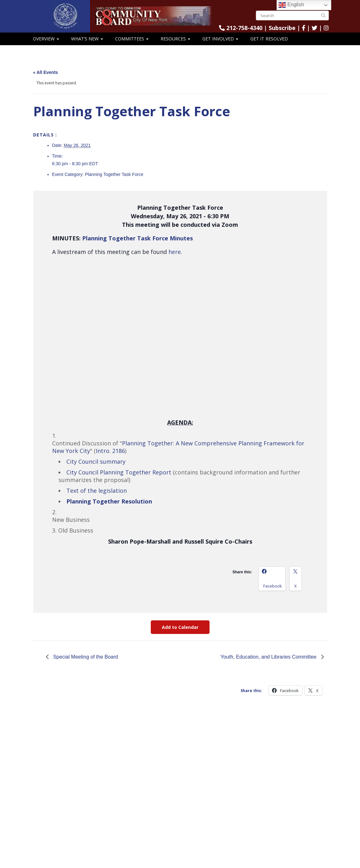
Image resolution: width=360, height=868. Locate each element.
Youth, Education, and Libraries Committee (269, 657)
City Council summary (96, 461)
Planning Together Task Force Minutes (137, 238)
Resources (175, 39)
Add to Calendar (180, 627)
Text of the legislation (97, 491)
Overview (46, 39)
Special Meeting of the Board (85, 657)
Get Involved (220, 39)
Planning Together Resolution (109, 501)
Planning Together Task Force (114, 174)
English (291, 5)
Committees (132, 39)
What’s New (87, 39)
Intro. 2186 (110, 451)
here (175, 252)
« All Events (46, 72)
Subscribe (282, 28)
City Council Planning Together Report (119, 472)
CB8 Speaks (46, 51)
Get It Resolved (269, 39)
